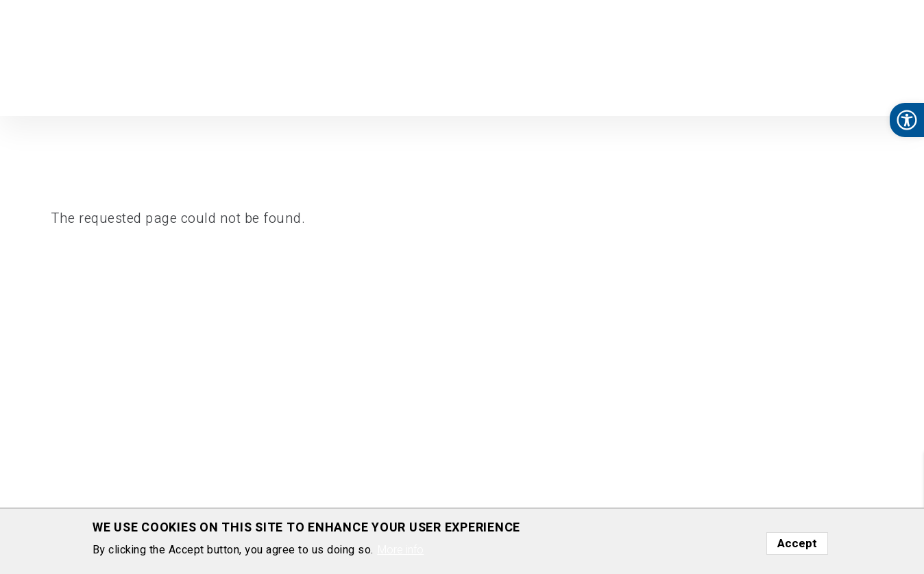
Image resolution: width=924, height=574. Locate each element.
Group (428, 88)
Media (790, 88)
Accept (797, 543)
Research (376, 88)
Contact (887, 88)
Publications (488, 88)
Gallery (836, 88)
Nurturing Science (651, 88)
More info (400, 550)
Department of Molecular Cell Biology (85, 57)
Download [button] (562, 88)
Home (324, 88)
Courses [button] (734, 88)
